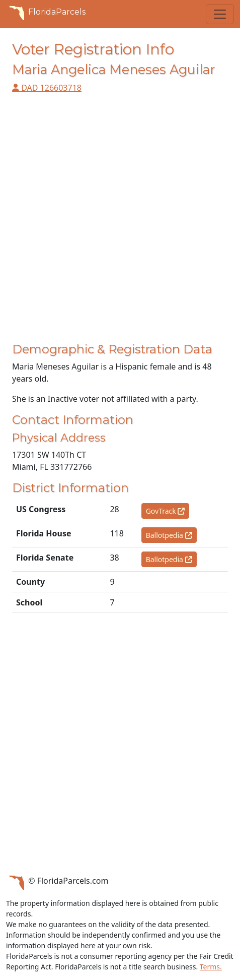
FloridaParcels (46, 12)
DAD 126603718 (47, 88)
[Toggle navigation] (220, 14)
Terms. (211, 967)
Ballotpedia (169, 535)
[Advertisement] (120, 222)
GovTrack (166, 511)
